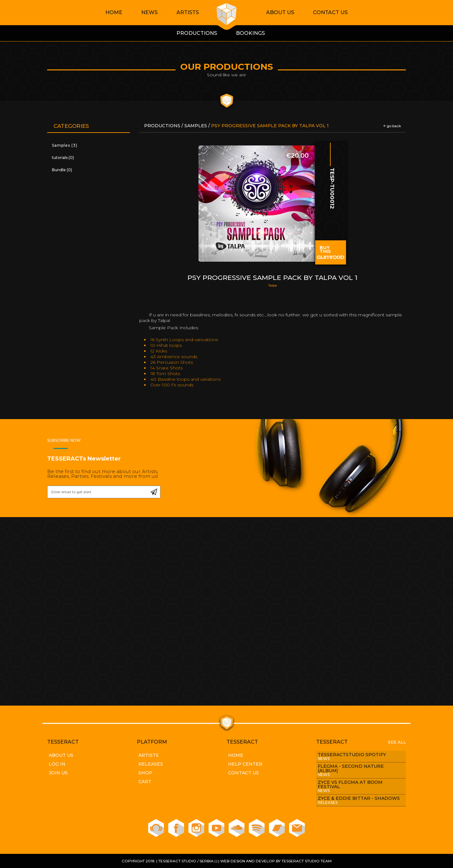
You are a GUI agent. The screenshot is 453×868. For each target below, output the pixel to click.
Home (114, 12)
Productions (163, 126)
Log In (57, 764)
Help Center (245, 764)
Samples (196, 126)
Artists (188, 12)
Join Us (58, 773)
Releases (151, 764)
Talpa (273, 285)
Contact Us (330, 12)
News (149, 12)
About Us (280, 12)
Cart (145, 782)
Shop (145, 773)
